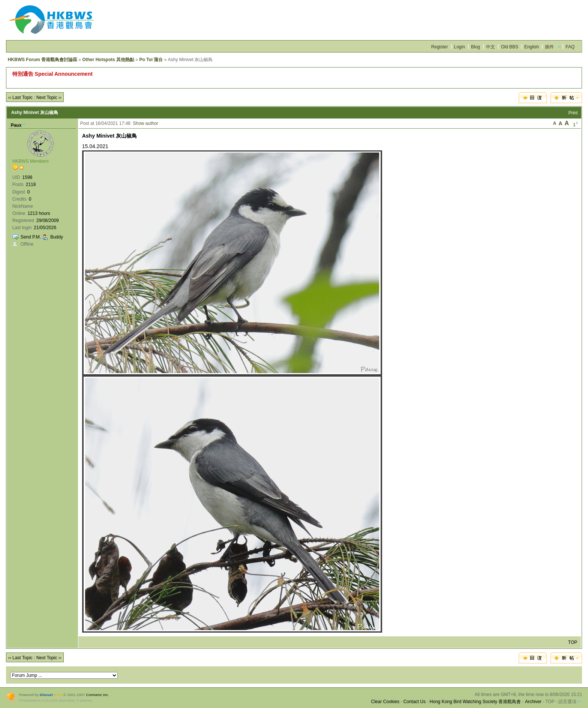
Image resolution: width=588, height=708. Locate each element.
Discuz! (46, 695)
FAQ (570, 47)
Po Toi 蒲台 (151, 60)
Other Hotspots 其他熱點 (108, 60)
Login (460, 47)
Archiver (533, 702)
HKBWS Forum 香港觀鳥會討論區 (43, 60)
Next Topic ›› (49, 97)
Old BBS (510, 47)
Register (440, 47)
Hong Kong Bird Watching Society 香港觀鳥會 (475, 702)
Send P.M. (31, 237)
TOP (573, 642)
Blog (475, 47)
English (532, 47)
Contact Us (415, 702)
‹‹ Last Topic (20, 97)
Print (573, 113)
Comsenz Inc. (98, 695)
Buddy (57, 237)
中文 (490, 47)
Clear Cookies (385, 702)
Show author (145, 123)
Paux (16, 125)
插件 (549, 47)
